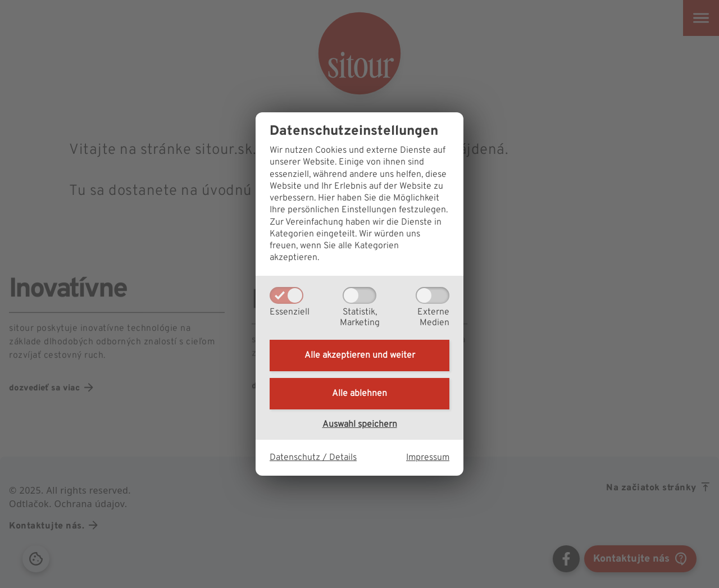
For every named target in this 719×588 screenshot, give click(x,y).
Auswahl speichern (360, 425)
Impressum (428, 458)
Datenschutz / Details (313, 458)
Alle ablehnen (359, 394)
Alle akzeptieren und (360, 355)
